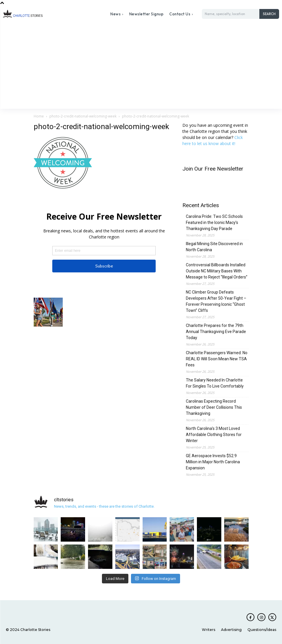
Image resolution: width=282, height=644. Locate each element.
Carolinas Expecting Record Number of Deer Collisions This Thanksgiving (214, 407)
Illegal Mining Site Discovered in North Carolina (214, 247)
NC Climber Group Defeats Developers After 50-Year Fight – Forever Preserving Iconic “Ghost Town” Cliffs (216, 301)
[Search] (269, 14)
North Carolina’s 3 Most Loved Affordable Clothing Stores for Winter (214, 435)
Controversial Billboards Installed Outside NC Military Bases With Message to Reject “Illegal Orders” (217, 271)
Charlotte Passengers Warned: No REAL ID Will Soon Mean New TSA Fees (217, 359)
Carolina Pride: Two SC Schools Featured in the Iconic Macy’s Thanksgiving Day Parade (214, 222)
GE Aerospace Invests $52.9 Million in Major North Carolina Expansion (213, 462)
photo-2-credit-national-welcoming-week (83, 116)
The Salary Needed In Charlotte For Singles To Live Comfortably (215, 383)
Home (39, 116)
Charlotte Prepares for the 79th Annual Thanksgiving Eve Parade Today (216, 332)
